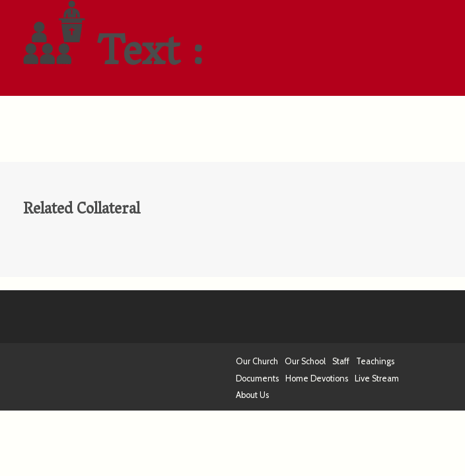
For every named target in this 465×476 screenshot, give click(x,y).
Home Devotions (317, 378)
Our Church (257, 361)
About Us (252, 395)
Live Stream (377, 378)
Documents (257, 378)
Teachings (375, 361)
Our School (305, 361)
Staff (341, 361)
